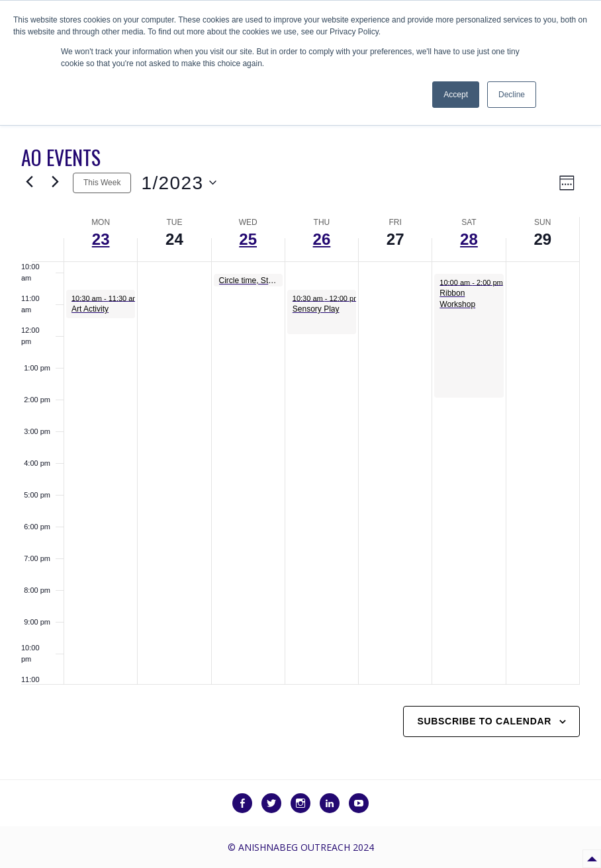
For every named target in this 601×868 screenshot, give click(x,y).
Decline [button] (512, 95)
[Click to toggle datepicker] (178, 183)
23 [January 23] (101, 239)
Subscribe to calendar (484, 721)
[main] (300, 452)
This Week (102, 183)
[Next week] (55, 183)
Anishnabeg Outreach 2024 (306, 847)
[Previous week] (29, 183)
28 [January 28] (469, 239)
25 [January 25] (248, 239)
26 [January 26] (322, 239)
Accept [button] (456, 95)
